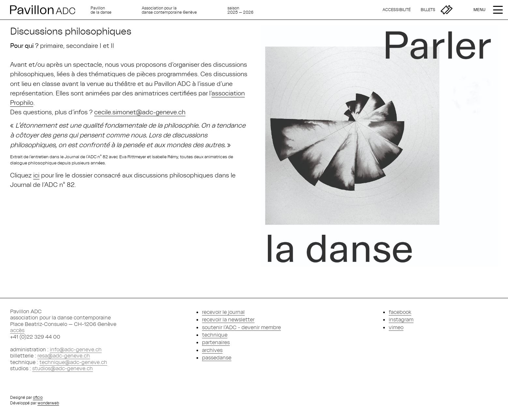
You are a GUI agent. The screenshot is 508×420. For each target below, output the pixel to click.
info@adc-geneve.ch (76, 349)
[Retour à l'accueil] (48, 10)
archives (212, 350)
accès (17, 330)
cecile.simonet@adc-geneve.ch (140, 112)
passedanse (217, 357)
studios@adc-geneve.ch (63, 368)
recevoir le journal (223, 312)
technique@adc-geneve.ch (73, 362)
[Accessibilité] (397, 10)
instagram (401, 319)
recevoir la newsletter (228, 319)
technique (215, 335)
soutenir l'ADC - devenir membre (241, 327)
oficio (38, 397)
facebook (400, 312)
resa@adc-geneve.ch (64, 356)
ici (36, 175)
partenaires (216, 342)
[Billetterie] (437, 10)
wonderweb (48, 403)
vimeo (396, 327)
